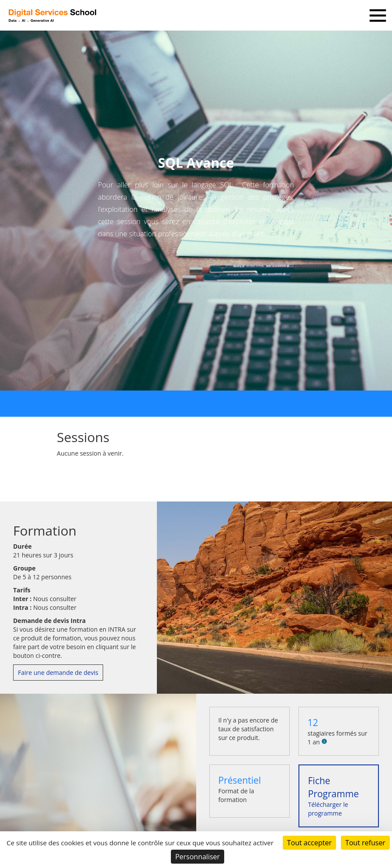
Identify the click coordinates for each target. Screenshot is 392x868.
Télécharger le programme (333, 796)
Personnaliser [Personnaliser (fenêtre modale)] (198, 857)
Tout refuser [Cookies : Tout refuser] (365, 843)
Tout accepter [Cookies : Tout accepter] (309, 843)
